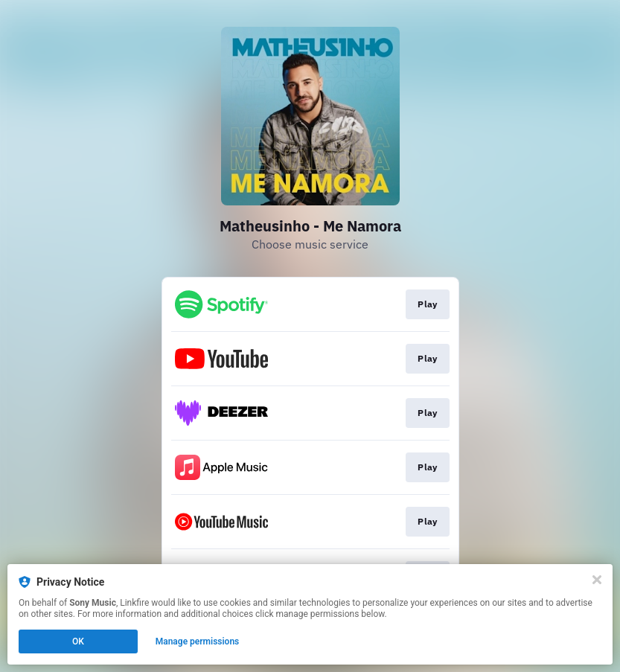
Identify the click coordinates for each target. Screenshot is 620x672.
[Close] (597, 580)
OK (78, 641)
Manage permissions (198, 641)
